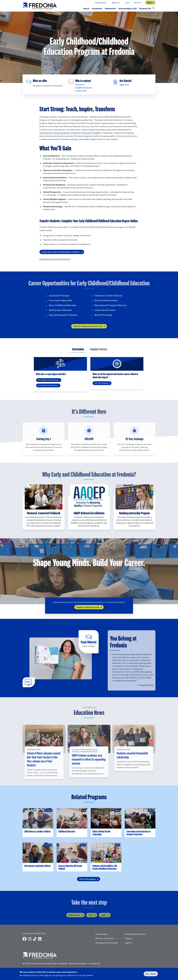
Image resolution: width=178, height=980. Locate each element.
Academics (95, 8)
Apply (149, 2)
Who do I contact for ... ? (106, 939)
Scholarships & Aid (127, 8)
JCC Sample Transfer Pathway (47, 386)
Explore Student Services (88, 608)
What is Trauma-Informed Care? (88, 327)
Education (80, 85)
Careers (129, 939)
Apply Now (124, 85)
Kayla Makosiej (89, 643)
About (83, 8)
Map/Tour (116, 3)
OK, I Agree (151, 974)
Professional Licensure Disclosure (55, 260)
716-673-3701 (81, 91)
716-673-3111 (40, 934)
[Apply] (116, 81)
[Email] (72, 80)
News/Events (101, 3)
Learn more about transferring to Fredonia (61, 253)
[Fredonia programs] (30, 80)
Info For (137, 3)
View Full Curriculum (101, 384)
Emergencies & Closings (106, 944)
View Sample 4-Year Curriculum (48, 381)
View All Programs (87, 880)
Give (127, 3)
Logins (128, 944)
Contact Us (28, 934)
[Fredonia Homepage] (40, 6)
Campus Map (101, 935)
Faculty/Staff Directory (135, 935)
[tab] (78, 350)
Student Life (145, 8)
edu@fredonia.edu (84, 88)
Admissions (109, 8)
